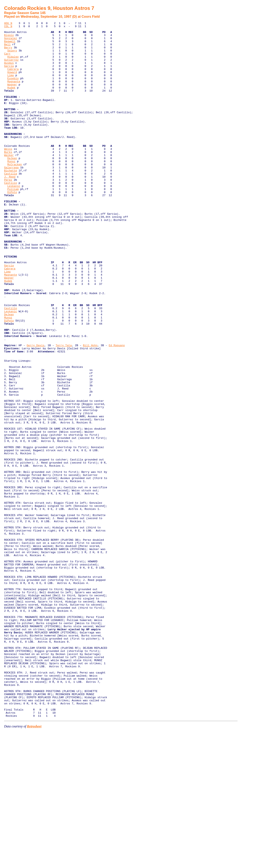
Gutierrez (11, 67)
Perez (8, 211)
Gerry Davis (35, 408)
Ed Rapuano (117, 408)
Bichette (11, 199)
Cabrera (13, 78)
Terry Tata (64, 408)
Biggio (9, 37)
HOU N (8, 24)
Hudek (11, 100)
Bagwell (10, 45)
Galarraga (11, 196)
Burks (8, 177)
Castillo (11, 214)
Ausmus (9, 71)
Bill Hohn (90, 408)
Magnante (14, 93)
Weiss (8, 174)
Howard (12, 82)
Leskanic (14, 218)
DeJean (12, 185)
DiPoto (12, 225)
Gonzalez (11, 41)
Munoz (11, 188)
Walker (9, 181)
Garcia (9, 75)
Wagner (12, 97)
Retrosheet (34, 863)
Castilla (11, 203)
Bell (7, 49)
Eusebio (13, 89)
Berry (8, 52)
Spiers (12, 56)
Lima (11, 86)
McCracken (15, 192)
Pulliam (13, 222)
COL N (8, 27)
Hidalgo (13, 63)
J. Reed (10, 207)
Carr (7, 60)
